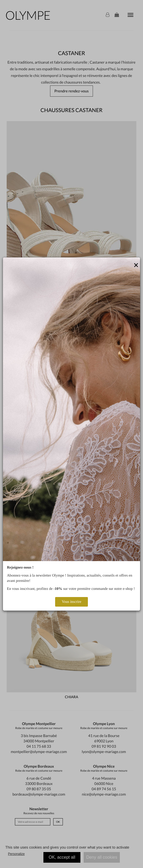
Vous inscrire (71, 602)
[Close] (136, 265)
